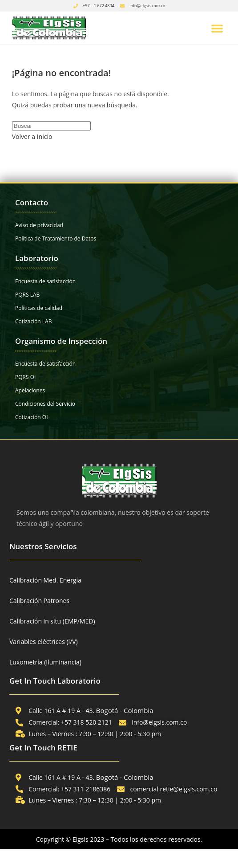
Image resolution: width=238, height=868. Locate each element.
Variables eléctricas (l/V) (44, 642)
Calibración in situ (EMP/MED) (52, 621)
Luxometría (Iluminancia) (45, 662)
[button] (217, 28)
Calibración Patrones (39, 601)
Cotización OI (32, 417)
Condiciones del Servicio (45, 404)
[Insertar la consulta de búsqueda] (51, 126)
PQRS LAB (27, 295)
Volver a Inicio (32, 137)
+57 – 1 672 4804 (98, 6)
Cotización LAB (33, 321)
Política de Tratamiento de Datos (56, 238)
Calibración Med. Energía (45, 580)
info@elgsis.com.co (147, 6)
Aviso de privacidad (39, 225)
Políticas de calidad (39, 308)
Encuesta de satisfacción (45, 281)
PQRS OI (25, 377)
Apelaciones (30, 390)
